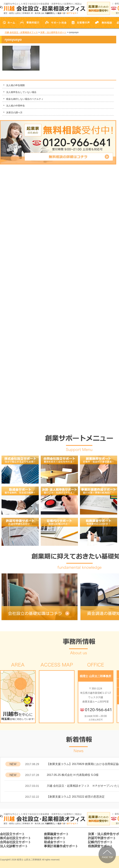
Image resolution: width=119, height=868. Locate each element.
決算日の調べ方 (14, 112)
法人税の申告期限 (15, 85)
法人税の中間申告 (15, 106)
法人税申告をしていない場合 (21, 92)
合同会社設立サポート (15, 842)
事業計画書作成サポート (61, 846)
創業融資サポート (56, 834)
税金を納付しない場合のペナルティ (25, 99)
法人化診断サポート (14, 846)
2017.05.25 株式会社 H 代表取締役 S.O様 (73, 775)
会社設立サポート (12, 834)
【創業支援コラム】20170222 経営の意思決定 (76, 797)
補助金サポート (55, 838)
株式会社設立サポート (15, 838)
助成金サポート (55, 842)
